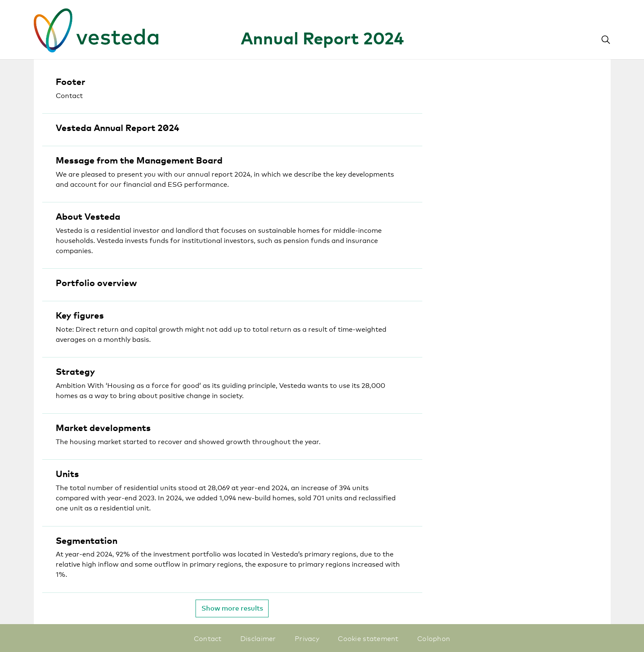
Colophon (434, 638)
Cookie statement (368, 638)
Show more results (232, 608)
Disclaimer (258, 638)
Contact (208, 638)
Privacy (307, 638)
